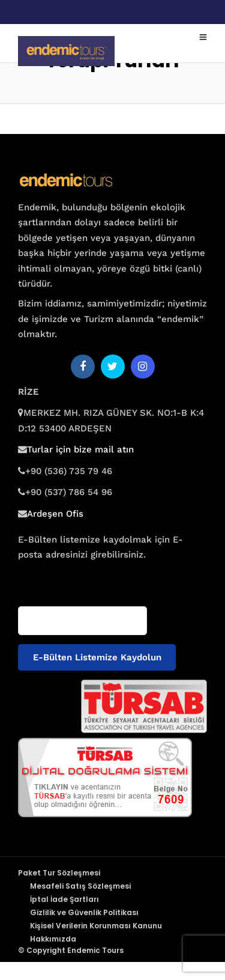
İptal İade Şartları (64, 899)
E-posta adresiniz (53, 578)
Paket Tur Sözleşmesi (59, 873)
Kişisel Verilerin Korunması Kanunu (96, 926)
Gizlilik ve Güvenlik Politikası (84, 912)
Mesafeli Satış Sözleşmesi (80, 886)
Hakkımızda (53, 939)
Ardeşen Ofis (55, 514)
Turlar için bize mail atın (80, 449)
